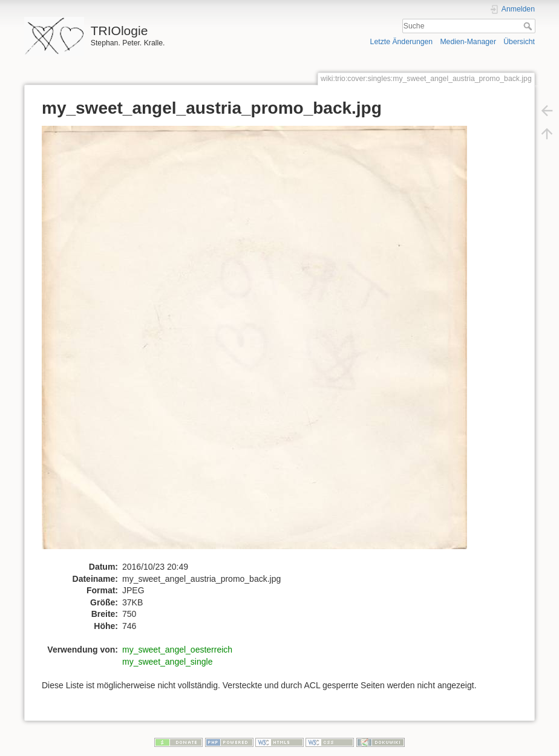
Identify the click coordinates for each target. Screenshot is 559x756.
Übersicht (519, 42)
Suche (529, 26)
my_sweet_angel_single (167, 662)
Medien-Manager (468, 42)
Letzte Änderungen (402, 42)
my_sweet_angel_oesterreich (177, 650)
